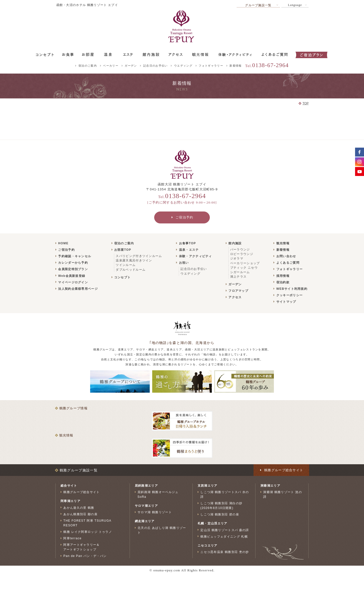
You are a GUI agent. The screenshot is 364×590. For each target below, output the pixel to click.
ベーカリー (111, 66)
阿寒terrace (72, 538)
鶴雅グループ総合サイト (81, 492)
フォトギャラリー (211, 66)
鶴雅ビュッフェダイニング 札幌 (224, 536)
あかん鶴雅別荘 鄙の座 (80, 514)
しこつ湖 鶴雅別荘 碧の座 (220, 514)
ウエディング (183, 66)
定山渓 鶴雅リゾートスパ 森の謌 (225, 530)
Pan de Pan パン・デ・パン (85, 556)
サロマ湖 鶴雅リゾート (155, 512)
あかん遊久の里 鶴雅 (79, 507)
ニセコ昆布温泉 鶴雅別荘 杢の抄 (225, 552)
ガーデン (131, 66)
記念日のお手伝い (155, 66)
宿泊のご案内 (88, 66)
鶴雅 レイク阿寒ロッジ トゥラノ (88, 532)
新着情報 (236, 66)
